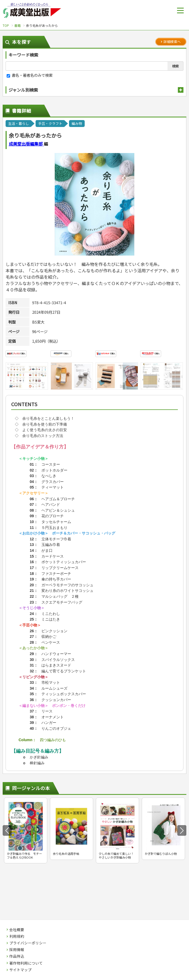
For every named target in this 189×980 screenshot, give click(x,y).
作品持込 (17, 956)
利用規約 (17, 936)
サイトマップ (20, 970)
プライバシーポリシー (28, 943)
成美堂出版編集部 (26, 144)
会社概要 (17, 930)
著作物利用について (26, 963)
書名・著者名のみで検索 (30, 75)
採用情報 (17, 950)
